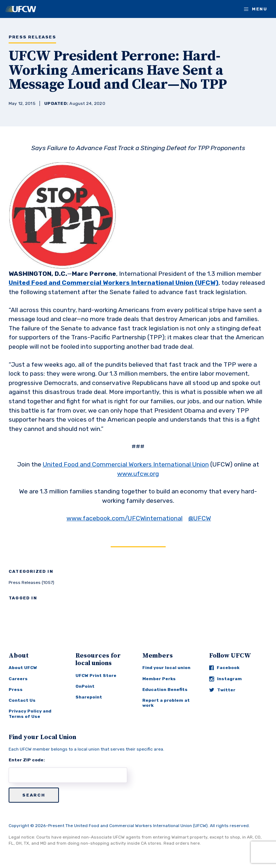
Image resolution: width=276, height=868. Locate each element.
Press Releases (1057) (31, 582)
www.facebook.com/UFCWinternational (125, 518)
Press (16, 690)
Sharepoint (89, 697)
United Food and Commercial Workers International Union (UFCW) (114, 283)
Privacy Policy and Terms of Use (30, 714)
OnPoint (85, 686)
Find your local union (166, 668)
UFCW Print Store (96, 676)
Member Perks (159, 679)
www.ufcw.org (138, 474)
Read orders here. (182, 843)
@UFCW (200, 518)
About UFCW (23, 668)
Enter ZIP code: (27, 760)
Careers (18, 679)
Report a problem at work (166, 703)
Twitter (222, 690)
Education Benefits (165, 690)
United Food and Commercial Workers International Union (126, 464)
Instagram (226, 679)
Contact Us (22, 700)
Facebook (224, 668)
